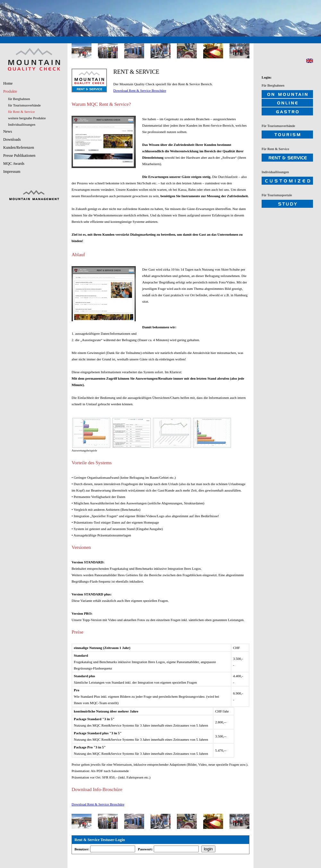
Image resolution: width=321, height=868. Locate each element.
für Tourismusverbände (24, 105)
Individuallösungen (22, 124)
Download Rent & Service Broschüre (140, 90)
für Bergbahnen (19, 99)
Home (8, 83)
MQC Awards (14, 164)
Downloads (12, 139)
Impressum (12, 172)
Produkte (10, 91)
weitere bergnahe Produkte (27, 118)
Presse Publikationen (19, 156)
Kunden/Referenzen (19, 147)
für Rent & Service (21, 112)
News (8, 131)
